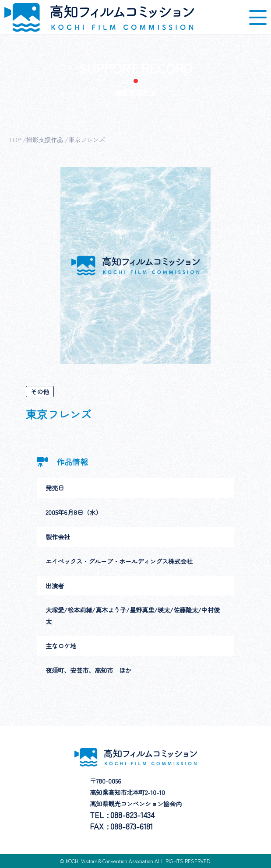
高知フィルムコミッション (99, 17)
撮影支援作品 (45, 139)
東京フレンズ (87, 139)
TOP (15, 139)
